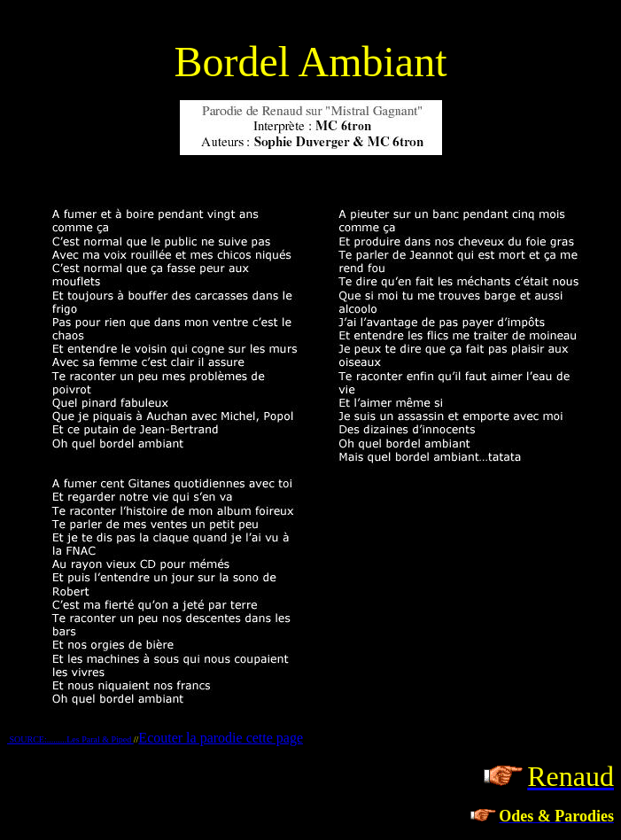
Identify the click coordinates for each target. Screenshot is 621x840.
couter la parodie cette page (225, 738)
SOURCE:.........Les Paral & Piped (70, 739)
